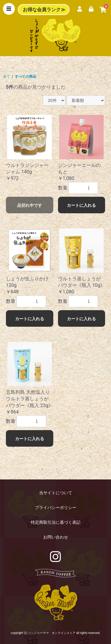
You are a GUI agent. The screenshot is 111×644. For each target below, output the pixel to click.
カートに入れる (81, 205)
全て (7, 77)
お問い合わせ (56, 537)
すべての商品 (25, 77)
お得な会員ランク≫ (44, 10)
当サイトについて (56, 493)
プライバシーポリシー (56, 508)
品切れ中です (30, 205)
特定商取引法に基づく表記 (56, 522)
